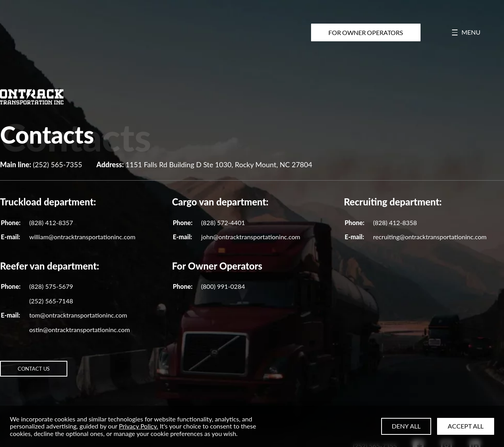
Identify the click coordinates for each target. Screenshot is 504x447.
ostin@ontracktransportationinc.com (80, 330)
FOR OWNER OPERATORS (366, 32)
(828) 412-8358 (395, 223)
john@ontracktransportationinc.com (251, 237)
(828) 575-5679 (51, 286)
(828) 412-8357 (51, 223)
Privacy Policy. (139, 426)
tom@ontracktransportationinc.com (78, 315)
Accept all (466, 426)
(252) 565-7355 (57, 164)
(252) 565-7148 (51, 301)
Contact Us (47, 373)
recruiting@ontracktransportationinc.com (430, 237)
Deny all (406, 426)
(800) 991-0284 (223, 286)
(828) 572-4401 (223, 223)
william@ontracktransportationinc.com (82, 237)
